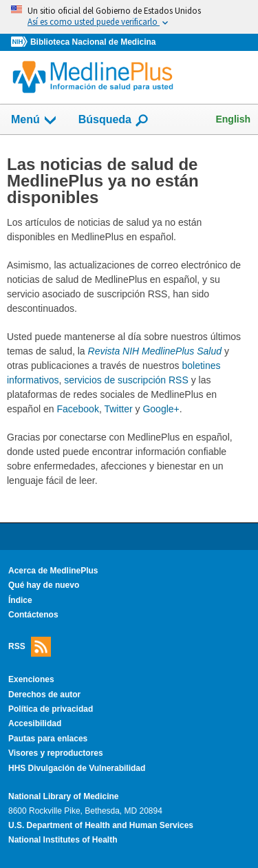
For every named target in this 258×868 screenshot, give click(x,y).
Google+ (161, 409)
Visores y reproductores (56, 753)
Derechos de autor (44, 695)
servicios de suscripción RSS (126, 380)
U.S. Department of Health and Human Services (101, 825)
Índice (20, 600)
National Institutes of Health (63, 840)
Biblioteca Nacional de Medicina (93, 42)
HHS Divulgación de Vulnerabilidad (77, 768)
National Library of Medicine (63, 796)
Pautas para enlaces (48, 739)
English (233, 119)
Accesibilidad (35, 723)
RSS (30, 647)
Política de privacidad (51, 709)
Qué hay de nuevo (44, 585)
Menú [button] (34, 120)
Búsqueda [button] (114, 124)
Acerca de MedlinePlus (53, 571)
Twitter (118, 409)
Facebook (77, 409)
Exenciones (31, 679)
